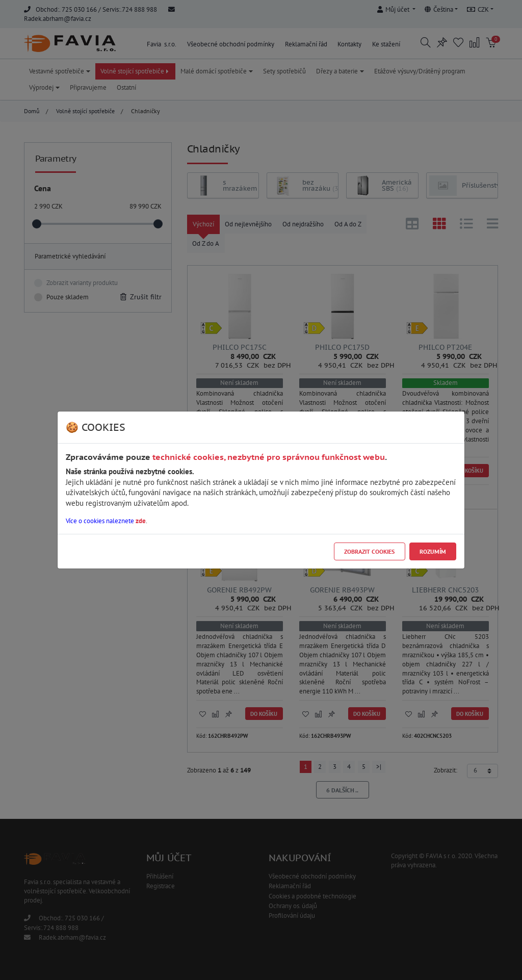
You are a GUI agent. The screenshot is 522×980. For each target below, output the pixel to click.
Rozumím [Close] (433, 551)
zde (141, 521)
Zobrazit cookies (369, 551)
